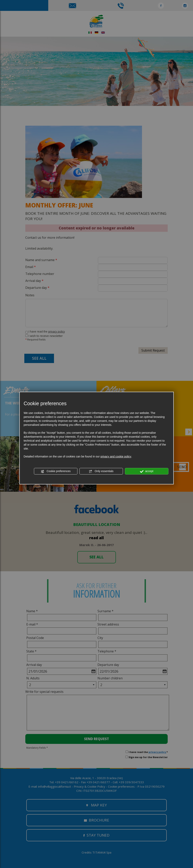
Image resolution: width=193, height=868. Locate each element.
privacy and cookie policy (116, 456)
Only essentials (101, 471)
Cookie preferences (56, 471)
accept (147, 471)
